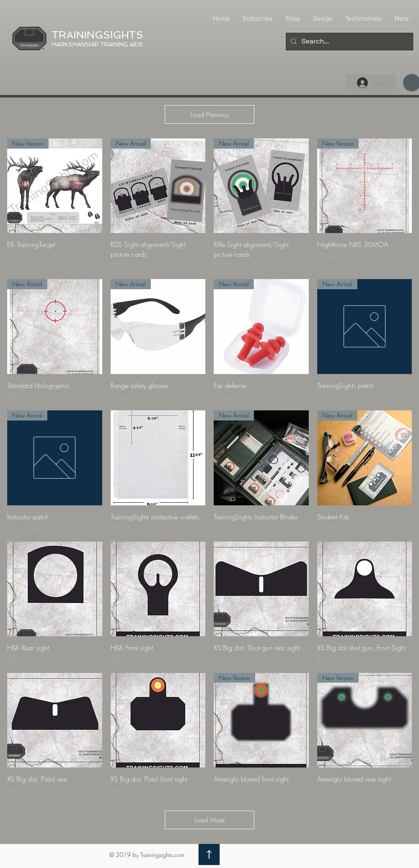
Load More (209, 820)
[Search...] (349, 42)
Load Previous (210, 114)
